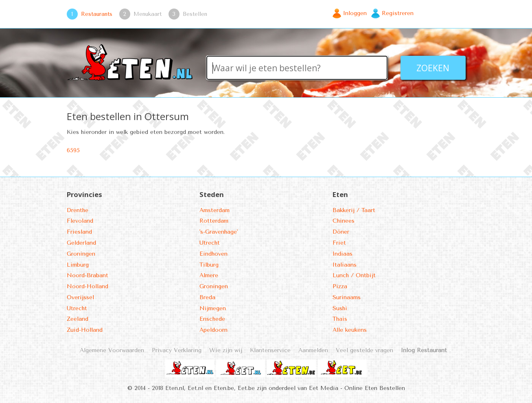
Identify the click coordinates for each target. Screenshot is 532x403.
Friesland (79, 232)
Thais (340, 319)
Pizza (340, 286)
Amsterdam (215, 210)
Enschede (212, 319)
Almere (209, 275)
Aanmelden (313, 350)
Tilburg (209, 265)
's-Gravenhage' (219, 232)
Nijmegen (213, 308)
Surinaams (347, 297)
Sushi (340, 308)
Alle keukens (350, 330)
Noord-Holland (88, 286)
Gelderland (81, 243)
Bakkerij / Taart (354, 210)
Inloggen (355, 13)
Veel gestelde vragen (365, 350)
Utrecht (77, 308)
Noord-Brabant (88, 275)
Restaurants (97, 14)
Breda (207, 297)
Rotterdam (214, 221)
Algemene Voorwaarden (112, 350)
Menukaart (148, 14)
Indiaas (343, 254)
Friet (339, 243)
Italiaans (345, 265)
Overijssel (80, 297)
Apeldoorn (213, 330)
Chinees (344, 221)
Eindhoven (213, 254)
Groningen (81, 254)
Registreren (398, 13)
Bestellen (195, 14)
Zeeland (78, 319)
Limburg (78, 265)
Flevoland (80, 221)
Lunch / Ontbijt (354, 275)
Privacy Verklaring (177, 350)
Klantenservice (270, 350)
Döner (341, 232)
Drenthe (78, 210)
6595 (73, 150)
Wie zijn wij (226, 350)
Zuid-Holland (85, 330)
